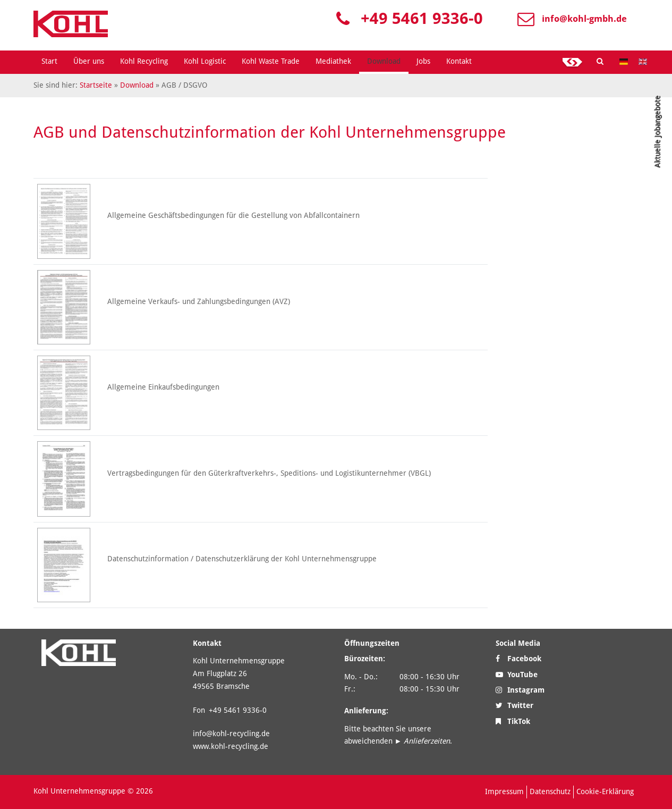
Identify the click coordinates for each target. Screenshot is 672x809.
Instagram (520, 690)
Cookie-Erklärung (605, 791)
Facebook (518, 659)
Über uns (89, 61)
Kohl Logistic (205, 61)
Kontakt (459, 61)
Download (384, 61)
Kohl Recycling (144, 61)
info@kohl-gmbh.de (584, 19)
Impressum (504, 791)
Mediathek (333, 61)
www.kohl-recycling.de (231, 746)
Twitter (514, 705)
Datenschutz (550, 791)
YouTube (517, 675)
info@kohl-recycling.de (231, 734)
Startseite (96, 85)
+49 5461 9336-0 (422, 18)
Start (49, 61)
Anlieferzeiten (427, 741)
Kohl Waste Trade (271, 61)
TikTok (513, 721)
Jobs (423, 61)
